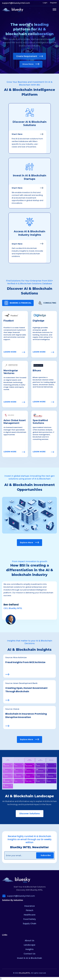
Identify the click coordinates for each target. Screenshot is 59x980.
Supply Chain (30, 924)
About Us (30, 941)
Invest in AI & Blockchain (30, 958)
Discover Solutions (30, 814)
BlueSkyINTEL (25, 973)
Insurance (30, 906)
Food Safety (30, 919)
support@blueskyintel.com (16, 3)
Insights (30, 949)
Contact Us (30, 954)
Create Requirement (30, 56)
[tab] (18, 303)
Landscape (30, 945)
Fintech (30, 910)
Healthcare (30, 915)
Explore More (30, 543)
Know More (31, 64)
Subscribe (46, 855)
